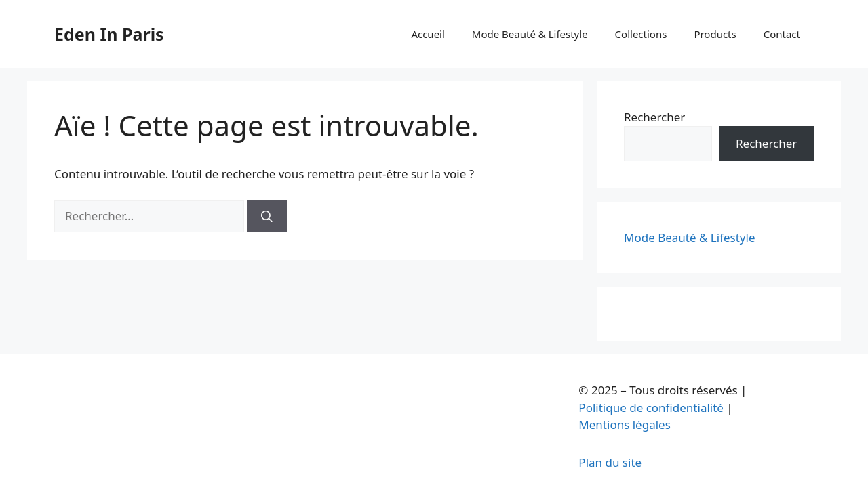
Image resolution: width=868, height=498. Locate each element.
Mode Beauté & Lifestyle (530, 34)
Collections (641, 34)
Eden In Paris (109, 34)
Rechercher (654, 117)
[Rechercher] (267, 216)
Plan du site (610, 462)
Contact (782, 34)
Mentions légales (624, 424)
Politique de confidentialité (651, 408)
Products (715, 34)
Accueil (428, 34)
